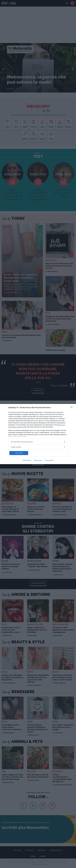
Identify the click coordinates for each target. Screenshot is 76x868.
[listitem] (38, 442)
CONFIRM (19, 453)
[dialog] (38, 434)
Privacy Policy (49, 460)
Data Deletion (27, 460)
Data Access (38, 460)
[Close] (72, 408)
